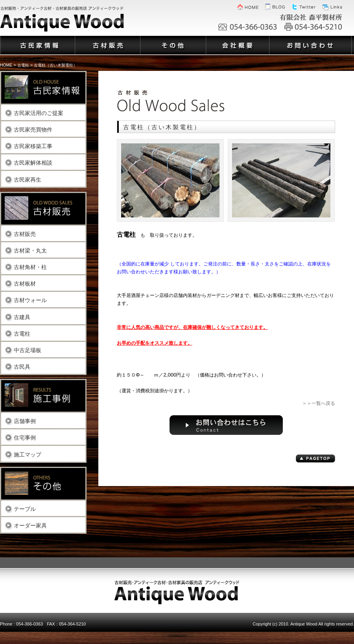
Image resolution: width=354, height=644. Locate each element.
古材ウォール (30, 300)
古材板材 (25, 283)
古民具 (22, 367)
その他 (172, 41)
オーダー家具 (30, 525)
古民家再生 (28, 179)
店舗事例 (25, 421)
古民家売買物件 (33, 129)
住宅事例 (25, 437)
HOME (6, 65)
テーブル (25, 509)
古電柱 (22, 333)
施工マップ (28, 454)
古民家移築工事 (33, 146)
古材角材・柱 (30, 267)
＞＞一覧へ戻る (319, 403)
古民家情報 (37, 41)
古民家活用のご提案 (39, 113)
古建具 (22, 317)
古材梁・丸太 (30, 250)
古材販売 (25, 234)
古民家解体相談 (33, 162)
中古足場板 (28, 350)
